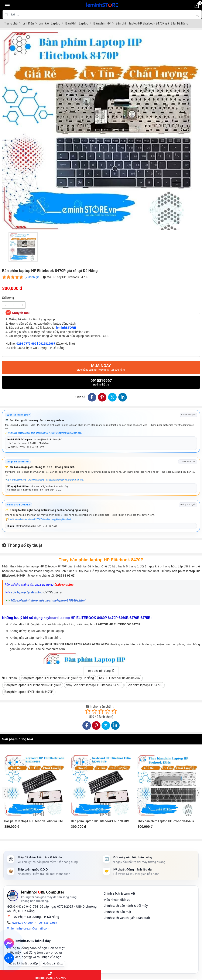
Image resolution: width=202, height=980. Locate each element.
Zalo (9, 958)
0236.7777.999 (23, 923)
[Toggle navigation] (7, 5)
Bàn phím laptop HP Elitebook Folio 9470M (100, 821)
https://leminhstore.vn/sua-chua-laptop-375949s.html (48, 600)
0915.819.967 (48, 923)
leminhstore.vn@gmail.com (30, 928)
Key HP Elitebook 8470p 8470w (120, 678)
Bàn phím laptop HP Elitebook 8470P (29, 692)
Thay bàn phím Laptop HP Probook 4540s (166, 821)
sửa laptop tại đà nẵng (27, 592)
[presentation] (5, 793)
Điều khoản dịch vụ (117, 900)
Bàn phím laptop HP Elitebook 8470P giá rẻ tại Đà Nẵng (58, 678)
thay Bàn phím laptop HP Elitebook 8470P (94, 685)
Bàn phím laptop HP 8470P (145, 685)
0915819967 (101, 382)
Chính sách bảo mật (117, 912)
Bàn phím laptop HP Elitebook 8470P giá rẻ (33, 685)
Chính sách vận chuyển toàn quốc (127, 918)
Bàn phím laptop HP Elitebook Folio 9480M (33, 821)
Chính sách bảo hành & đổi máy (126, 906)
